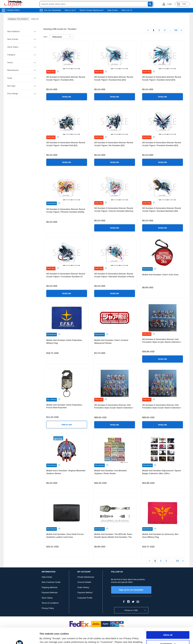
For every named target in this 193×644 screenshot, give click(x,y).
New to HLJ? (70, 10)
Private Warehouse (86, 577)
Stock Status (47, 598)
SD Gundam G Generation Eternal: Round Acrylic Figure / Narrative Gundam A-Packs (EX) (114, 276)
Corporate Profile (85, 598)
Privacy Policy (48, 608)
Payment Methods (50, 593)
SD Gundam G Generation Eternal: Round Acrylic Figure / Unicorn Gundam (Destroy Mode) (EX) (114, 211)
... (170, 30)
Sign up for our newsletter (131, 590)
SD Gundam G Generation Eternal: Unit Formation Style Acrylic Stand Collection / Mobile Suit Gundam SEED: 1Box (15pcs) (114, 408)
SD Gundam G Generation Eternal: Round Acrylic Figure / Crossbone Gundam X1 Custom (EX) (66, 276)
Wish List (127, 10)
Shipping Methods (49, 587)
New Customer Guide (51, 582)
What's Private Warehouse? (92, 10)
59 (176, 30)
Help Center (113, 10)
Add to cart (67, 425)
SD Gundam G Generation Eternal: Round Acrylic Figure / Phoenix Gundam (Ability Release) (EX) (66, 212)
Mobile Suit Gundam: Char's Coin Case (160, 275)
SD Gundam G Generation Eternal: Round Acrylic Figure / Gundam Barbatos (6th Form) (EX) (162, 211)
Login (169, 4)
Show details (47, 638)
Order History (83, 587)
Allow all (168, 619)
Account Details (84, 582)
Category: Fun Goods (18, 19)
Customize (168, 628)
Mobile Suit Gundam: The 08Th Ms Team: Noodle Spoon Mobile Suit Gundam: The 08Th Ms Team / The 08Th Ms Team (113, 537)
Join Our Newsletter (52, 10)
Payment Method (85, 593)
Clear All (35, 19)
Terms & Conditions (50, 603)
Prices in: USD (131, 610)
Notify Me (67, 97)
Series (10, 62)
